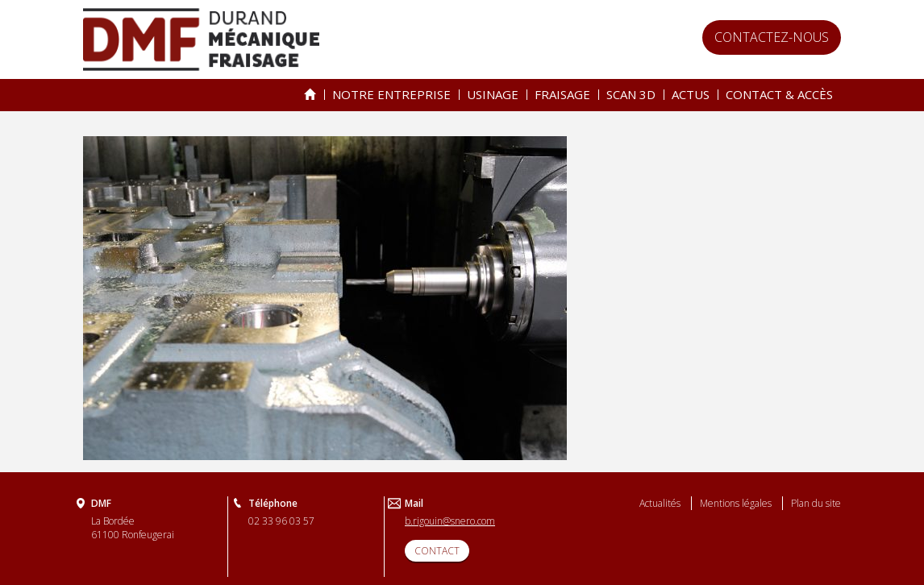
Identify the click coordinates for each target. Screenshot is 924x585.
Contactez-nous (772, 37)
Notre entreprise (391, 94)
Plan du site (816, 503)
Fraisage (562, 94)
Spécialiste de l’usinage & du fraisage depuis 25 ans (310, 95)
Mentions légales (736, 503)
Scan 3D (631, 94)
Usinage (493, 94)
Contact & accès (779, 94)
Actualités (660, 503)
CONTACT (437, 551)
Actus (691, 94)
